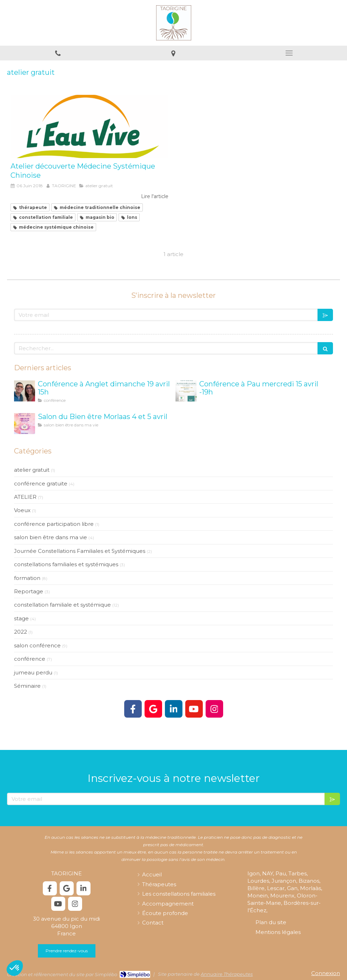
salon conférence (37, 645)
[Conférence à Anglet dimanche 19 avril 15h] (25, 391)
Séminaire (27, 686)
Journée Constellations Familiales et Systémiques (80, 551)
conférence (30, 659)
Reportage (29, 591)
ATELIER (25, 497)
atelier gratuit (32, 470)
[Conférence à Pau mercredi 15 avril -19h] (186, 391)
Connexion (326, 973)
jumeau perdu (33, 672)
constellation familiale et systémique (62, 605)
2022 (21, 632)
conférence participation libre (54, 524)
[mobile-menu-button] (289, 53)
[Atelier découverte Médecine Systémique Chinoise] (89, 126)
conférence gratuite (41, 484)
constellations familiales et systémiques (66, 564)
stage (21, 618)
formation (27, 578)
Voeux (22, 510)
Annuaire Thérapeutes (227, 974)
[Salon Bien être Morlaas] (25, 424)
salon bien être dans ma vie (51, 537)
